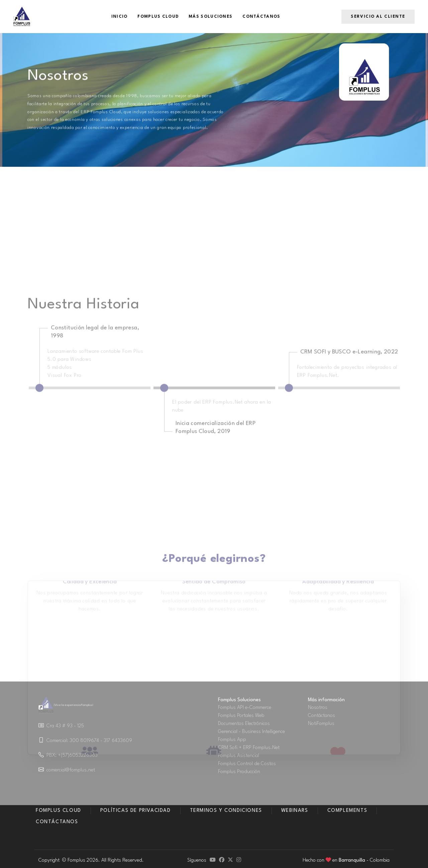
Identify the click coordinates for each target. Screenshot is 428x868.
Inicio (120, 17)
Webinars (295, 811)
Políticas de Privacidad (136, 811)
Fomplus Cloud (158, 17)
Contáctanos (261, 17)
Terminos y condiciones (226, 811)
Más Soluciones (210, 17)
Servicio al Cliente (378, 17)
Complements (347, 811)
